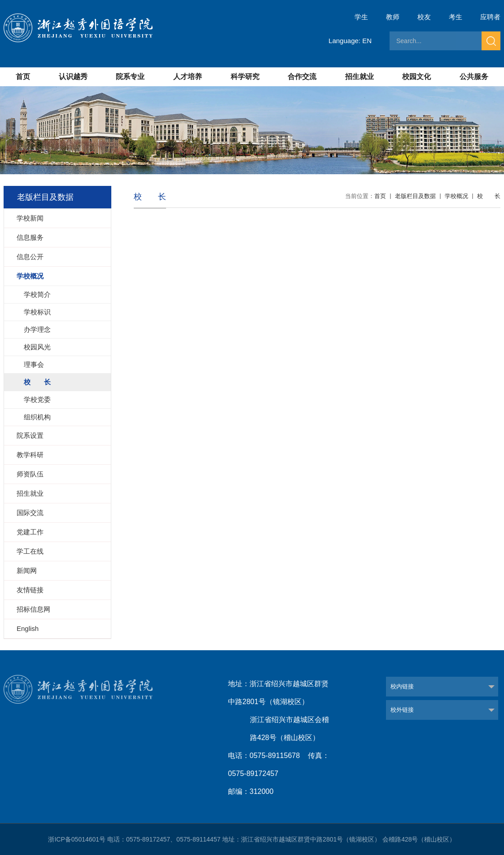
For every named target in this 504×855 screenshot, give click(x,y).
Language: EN (350, 41)
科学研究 (245, 77)
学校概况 (456, 196)
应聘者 (490, 17)
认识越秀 (73, 77)
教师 (393, 17)
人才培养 (188, 77)
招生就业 (359, 77)
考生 (456, 17)
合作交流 (302, 77)
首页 (23, 77)
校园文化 (416, 77)
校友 (424, 17)
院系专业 (130, 77)
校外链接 (402, 710)
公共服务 (474, 77)
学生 (361, 17)
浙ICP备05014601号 (77, 839)
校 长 (489, 196)
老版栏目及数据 (415, 196)
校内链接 (402, 686)
